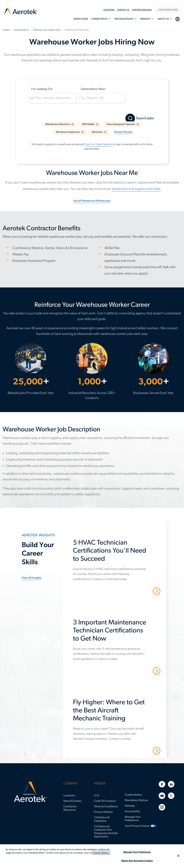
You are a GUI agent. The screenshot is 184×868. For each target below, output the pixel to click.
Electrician (97, 132)
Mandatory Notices (136, 800)
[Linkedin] (171, 784)
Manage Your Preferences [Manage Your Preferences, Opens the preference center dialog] (137, 852)
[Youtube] (162, 796)
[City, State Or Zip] (101, 98)
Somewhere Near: (93, 89)
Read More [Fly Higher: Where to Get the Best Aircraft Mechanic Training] (144, 751)
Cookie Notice (133, 795)
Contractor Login (142, 10)
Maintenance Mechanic (58, 124)
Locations (109, 10)
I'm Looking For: (42, 89)
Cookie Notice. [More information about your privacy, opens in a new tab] (101, 853)
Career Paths (99, 19)
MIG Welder (88, 124)
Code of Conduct (105, 801)
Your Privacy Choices (137, 826)
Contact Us (123, 10)
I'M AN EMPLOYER (168, 10)
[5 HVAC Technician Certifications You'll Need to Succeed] (117, 553)
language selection (177, 19)
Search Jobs (81, 19)
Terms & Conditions (106, 807)
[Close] (178, 856)
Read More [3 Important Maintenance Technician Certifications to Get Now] (144, 671)
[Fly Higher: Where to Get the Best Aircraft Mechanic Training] (117, 713)
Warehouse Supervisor (68, 132)
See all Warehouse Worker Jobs (92, 201)
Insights (146, 19)
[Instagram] (162, 807)
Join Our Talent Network (99, 144)
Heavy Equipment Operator (121, 124)
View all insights (32, 578)
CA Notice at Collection (102, 819)
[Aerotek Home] (30, 792)
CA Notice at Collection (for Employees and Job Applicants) (106, 832)
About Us (163, 19)
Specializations (124, 19)
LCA (97, 796)
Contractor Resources (70, 808)
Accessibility (132, 812)
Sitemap (130, 806)
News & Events (72, 801)
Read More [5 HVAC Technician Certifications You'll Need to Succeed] (144, 591)
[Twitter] (171, 796)
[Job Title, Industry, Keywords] (52, 98)
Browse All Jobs (123, 132)
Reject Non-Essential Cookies (137, 861)
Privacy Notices (103, 812)
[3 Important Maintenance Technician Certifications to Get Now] (117, 633)
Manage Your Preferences (133, 819)
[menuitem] (110, 10)
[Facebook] (162, 784)
